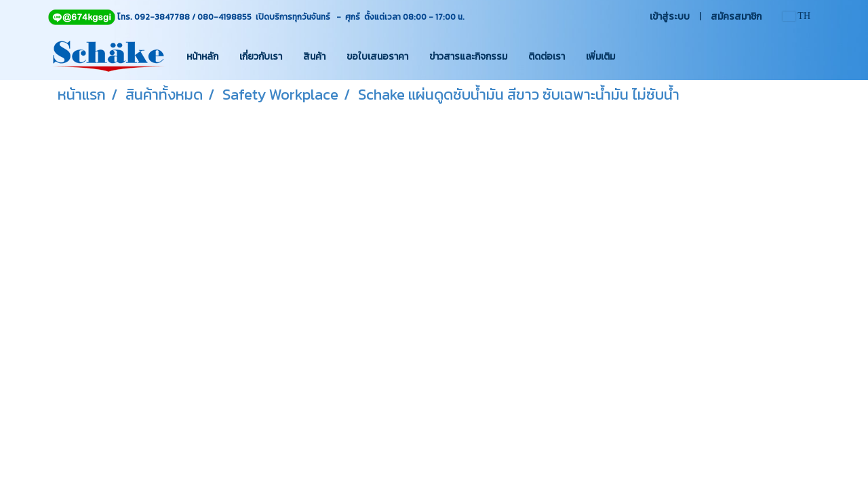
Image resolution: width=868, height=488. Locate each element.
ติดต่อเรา (547, 57)
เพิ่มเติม (600, 57)
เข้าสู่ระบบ (670, 17)
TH (796, 16)
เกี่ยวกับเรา (261, 57)
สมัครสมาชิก (736, 17)
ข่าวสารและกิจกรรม (468, 57)
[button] (637, 56)
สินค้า (314, 57)
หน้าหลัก (202, 57)
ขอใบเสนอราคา (377, 57)
